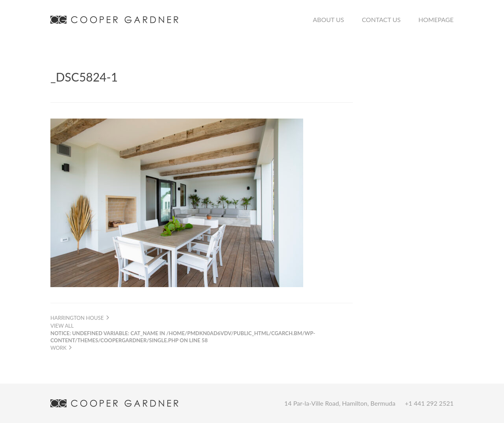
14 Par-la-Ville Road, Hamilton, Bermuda (340, 403)
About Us (329, 19)
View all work (183, 337)
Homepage (436, 19)
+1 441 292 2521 (429, 403)
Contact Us (381, 19)
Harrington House (80, 318)
